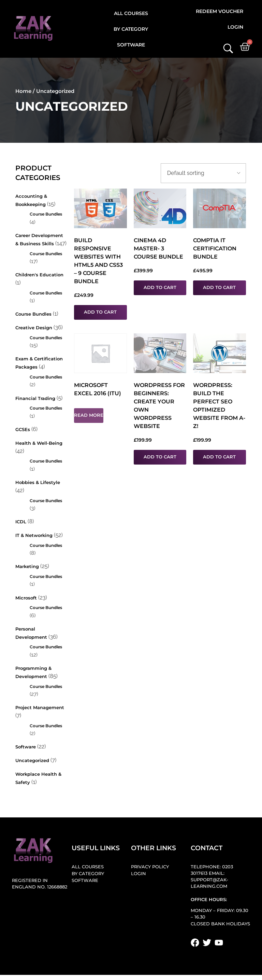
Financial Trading (35, 398)
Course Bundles (46, 214)
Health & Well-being (39, 443)
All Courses (131, 13)
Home (23, 91)
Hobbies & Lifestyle (38, 482)
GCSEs (23, 430)
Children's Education (39, 275)
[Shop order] (203, 173)
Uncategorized (32, 761)
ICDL (21, 522)
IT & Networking (34, 535)
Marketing (27, 567)
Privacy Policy (150, 867)
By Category (131, 29)
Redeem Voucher (220, 11)
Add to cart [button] (100, 312)
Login (235, 27)
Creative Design (34, 328)
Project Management (40, 708)
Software (131, 45)
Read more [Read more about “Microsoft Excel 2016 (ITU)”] (89, 415)
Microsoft (26, 598)
